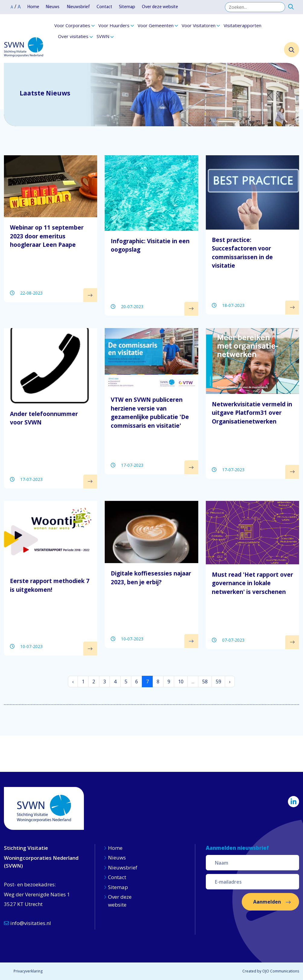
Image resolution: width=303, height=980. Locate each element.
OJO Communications (281, 971)
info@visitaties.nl (27, 923)
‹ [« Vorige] (73, 682)
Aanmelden (267, 902)
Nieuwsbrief (78, 7)
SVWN (103, 36)
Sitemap (127, 7)
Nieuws (53, 7)
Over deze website (160, 7)
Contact (104, 7)
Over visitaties (73, 36)
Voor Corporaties (72, 25)
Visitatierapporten (242, 25)
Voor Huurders (114, 25)
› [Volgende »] (230, 682)
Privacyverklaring (28, 971)
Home (33, 7)
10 (181, 682)
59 (218, 682)
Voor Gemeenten (156, 25)
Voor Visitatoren (199, 25)
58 (205, 682)
